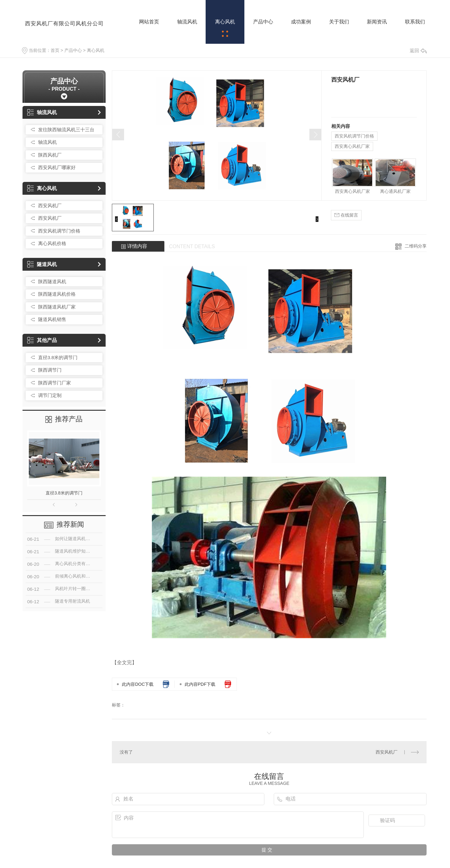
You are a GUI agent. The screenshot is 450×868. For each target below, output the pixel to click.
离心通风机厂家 (395, 191)
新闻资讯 (377, 22)
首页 (55, 50)
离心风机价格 (52, 243)
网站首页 (149, 22)
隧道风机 (42, 264)
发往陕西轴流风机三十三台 (66, 130)
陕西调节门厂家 (55, 383)
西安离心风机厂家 (352, 146)
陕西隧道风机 (52, 281)
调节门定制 (50, 395)
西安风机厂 (50, 206)
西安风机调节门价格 (59, 231)
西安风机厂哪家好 (57, 167)
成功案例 (301, 22)
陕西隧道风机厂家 (57, 307)
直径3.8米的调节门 (58, 357)
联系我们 (415, 22)
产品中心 (263, 22)
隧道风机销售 (52, 319)
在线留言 (346, 215)
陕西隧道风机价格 (57, 294)
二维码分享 (416, 246)
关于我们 (339, 22)
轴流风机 (187, 22)
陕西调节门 (50, 370)
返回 (418, 50)
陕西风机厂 (50, 155)
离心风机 (225, 22)
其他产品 (42, 340)
